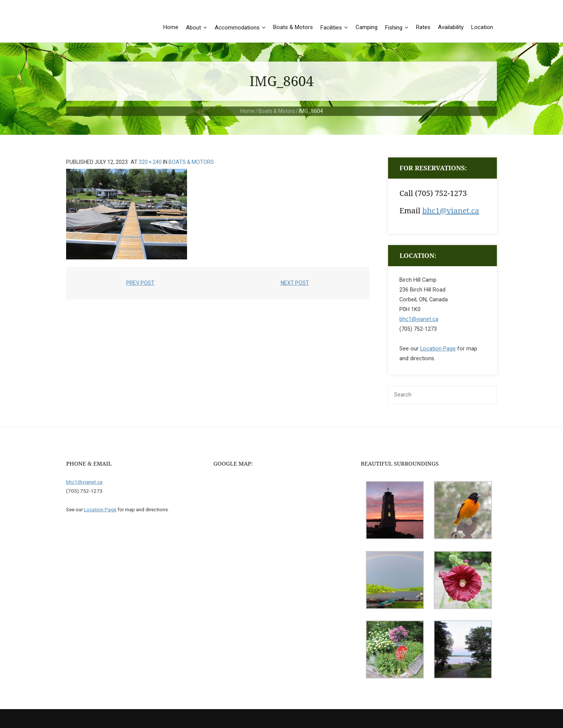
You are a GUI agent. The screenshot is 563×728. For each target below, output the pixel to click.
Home (247, 111)
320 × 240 (150, 162)
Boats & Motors (277, 111)
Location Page (438, 349)
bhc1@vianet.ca (451, 211)
